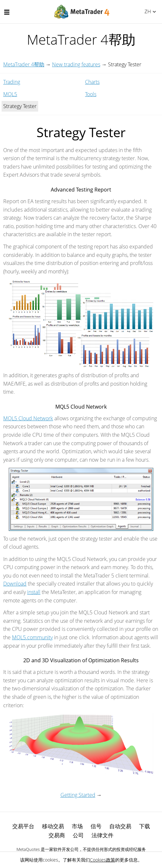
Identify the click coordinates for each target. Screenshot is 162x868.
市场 (77, 826)
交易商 (57, 835)
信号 (96, 826)
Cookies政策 (103, 860)
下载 (145, 826)
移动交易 (53, 826)
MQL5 (10, 94)
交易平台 (23, 826)
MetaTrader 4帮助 (24, 64)
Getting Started (78, 795)
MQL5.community (32, 637)
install (34, 592)
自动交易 (120, 826)
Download (15, 584)
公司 (78, 835)
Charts (92, 82)
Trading (12, 82)
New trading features (76, 64)
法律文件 (103, 835)
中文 (147, 11)
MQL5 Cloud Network (28, 418)
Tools (91, 94)
